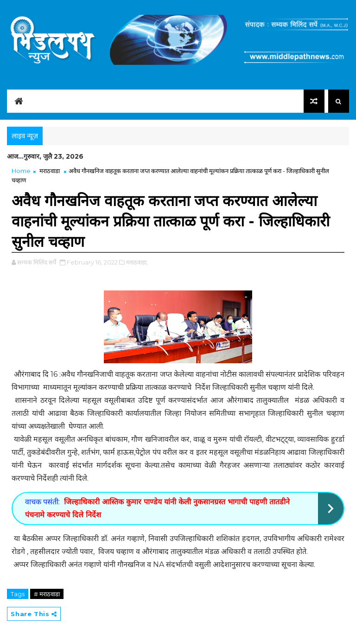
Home (21, 171)
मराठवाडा (50, 171)
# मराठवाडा (47, 594)
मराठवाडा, (137, 262)
